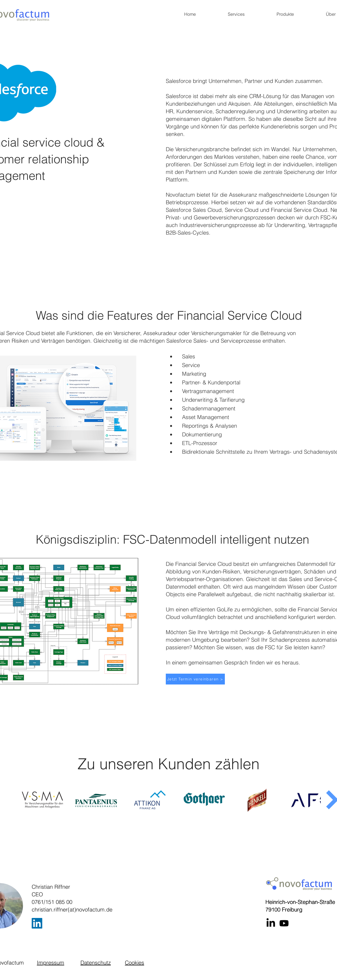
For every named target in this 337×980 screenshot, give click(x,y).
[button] (236, 14)
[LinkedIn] (37, 923)
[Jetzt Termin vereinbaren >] (195, 679)
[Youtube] (284, 923)
